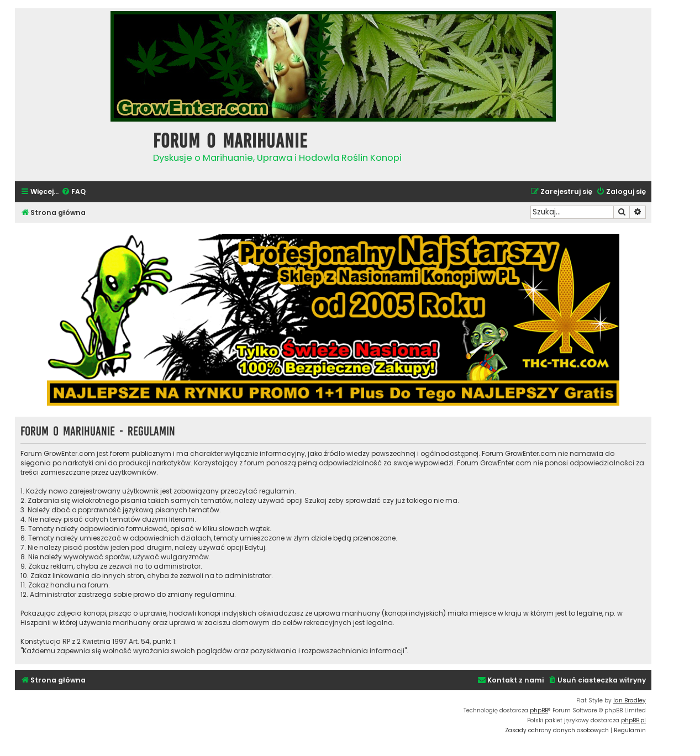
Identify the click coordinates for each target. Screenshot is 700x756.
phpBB (539, 710)
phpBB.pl (633, 720)
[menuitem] (73, 192)
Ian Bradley (630, 700)
